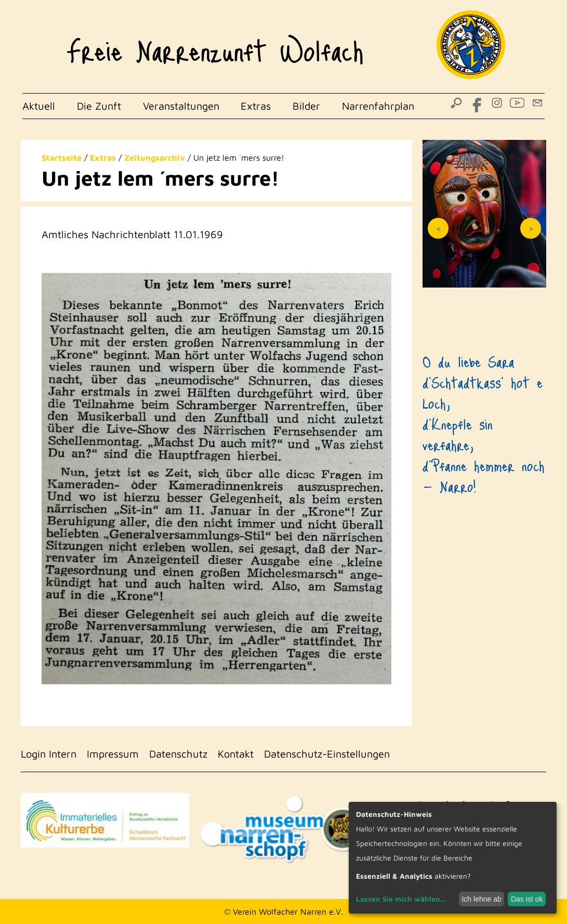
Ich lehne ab (481, 899)
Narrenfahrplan (378, 106)
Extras (256, 106)
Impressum (113, 754)
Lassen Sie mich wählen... (401, 899)
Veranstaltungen (181, 106)
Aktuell (39, 106)
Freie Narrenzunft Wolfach (215, 45)
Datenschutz (178, 754)
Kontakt (236, 754)
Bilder (306, 106)
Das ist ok (527, 899)
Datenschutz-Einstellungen (327, 754)
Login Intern (49, 754)
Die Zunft (99, 106)
